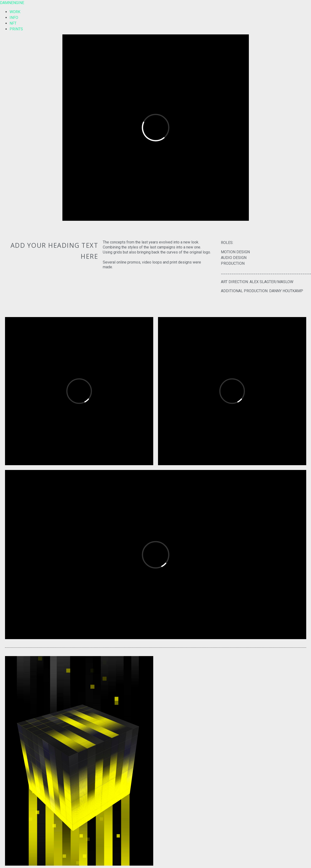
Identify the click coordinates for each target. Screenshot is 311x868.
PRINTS (16, 29)
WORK (15, 12)
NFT (13, 23)
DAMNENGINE (12, 3)
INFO (14, 18)
